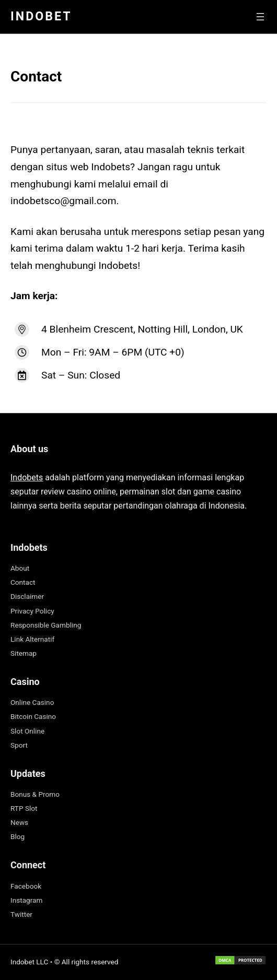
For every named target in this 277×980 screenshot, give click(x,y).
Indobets (27, 477)
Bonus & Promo (35, 794)
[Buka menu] (260, 17)
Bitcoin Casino (33, 716)
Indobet (41, 16)
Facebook (26, 886)
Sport (19, 745)
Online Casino (32, 702)
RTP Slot (24, 808)
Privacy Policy (32, 611)
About (20, 568)
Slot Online (27, 731)
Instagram (26, 900)
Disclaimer (27, 596)
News (19, 822)
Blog (18, 836)
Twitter (21, 914)
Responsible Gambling (46, 625)
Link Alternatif (32, 639)
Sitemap (24, 653)
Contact (23, 582)
